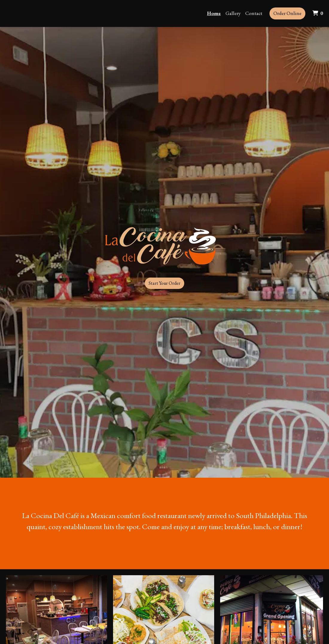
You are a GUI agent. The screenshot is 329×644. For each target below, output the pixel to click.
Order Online (287, 13)
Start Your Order (164, 283)
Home (214, 13)
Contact (254, 13)
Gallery (233, 13)
